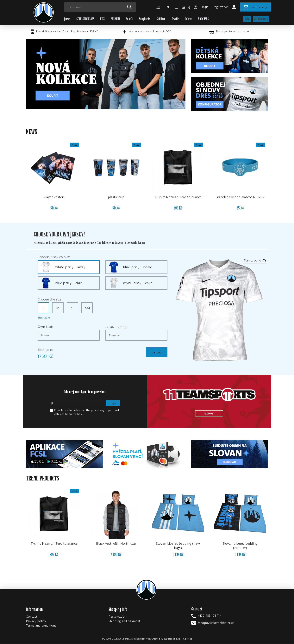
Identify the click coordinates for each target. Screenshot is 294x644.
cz (156, 7)
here (80, 414)
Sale (247, 19)
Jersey (67, 19)
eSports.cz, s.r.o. (172, 639)
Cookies (188, 639)
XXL (88, 308)
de (174, 7)
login (204, 7)
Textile (175, 19)
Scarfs (129, 19)
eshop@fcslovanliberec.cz (216, 623)
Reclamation (117, 617)
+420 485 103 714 (210, 616)
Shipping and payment (124, 621)
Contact (32, 617)
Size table (44, 318)
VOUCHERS (203, 19)
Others (188, 19)
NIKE (102, 19)
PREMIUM (115, 19)
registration (220, 7)
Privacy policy (36, 621)
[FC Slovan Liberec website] (182, 7)
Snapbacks (145, 19)
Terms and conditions (41, 626)
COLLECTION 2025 (85, 19)
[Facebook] (188, 7)
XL (72, 308)
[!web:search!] (130, 7)
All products (261, 19)
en (165, 7)
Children (161, 19)
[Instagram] (194, 7)
